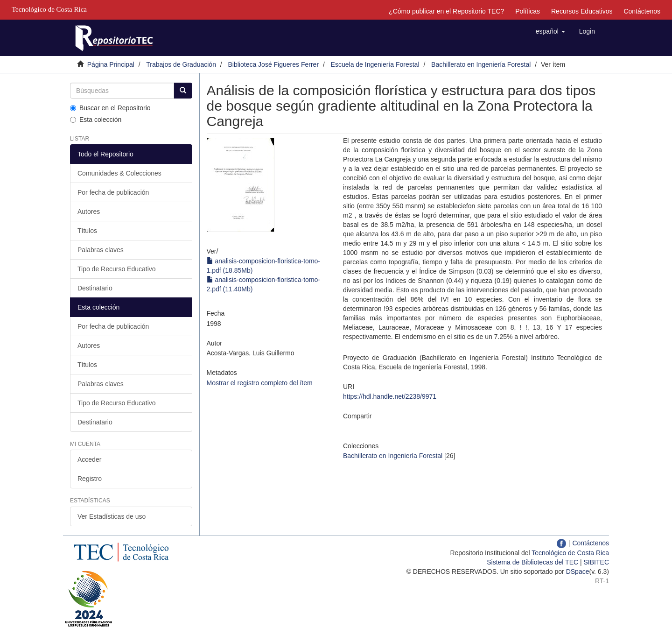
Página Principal (111, 64)
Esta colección (96, 120)
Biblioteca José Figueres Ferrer (274, 64)
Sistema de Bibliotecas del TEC (532, 562)
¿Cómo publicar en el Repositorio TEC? (446, 11)
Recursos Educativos (582, 11)
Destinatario (95, 288)
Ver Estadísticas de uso (112, 516)
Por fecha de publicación (113, 192)
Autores (89, 212)
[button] (550, 31)
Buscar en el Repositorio (110, 108)
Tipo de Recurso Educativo (117, 269)
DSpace (578, 571)
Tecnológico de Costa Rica (570, 553)
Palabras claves (101, 250)
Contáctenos (642, 11)
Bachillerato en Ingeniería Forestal (481, 64)
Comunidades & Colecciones (119, 173)
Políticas (528, 11)
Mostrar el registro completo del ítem (260, 383)
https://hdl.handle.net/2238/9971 (390, 396)
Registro (90, 479)
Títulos (87, 231)
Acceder (89, 459)
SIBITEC (596, 562)
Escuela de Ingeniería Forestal (375, 64)
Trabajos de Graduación (181, 64)
